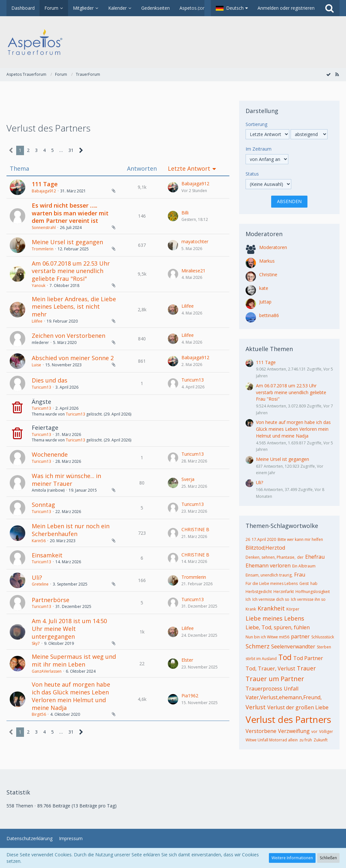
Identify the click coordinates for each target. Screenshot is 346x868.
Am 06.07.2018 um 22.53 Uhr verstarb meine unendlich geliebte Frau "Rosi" (71, 271)
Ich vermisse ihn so (308, 599)
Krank (251, 609)
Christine (268, 274)
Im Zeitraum (259, 149)
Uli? (37, 577)
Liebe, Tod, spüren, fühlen (278, 627)
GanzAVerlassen (47, 671)
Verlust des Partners (288, 719)
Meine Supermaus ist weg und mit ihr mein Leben (74, 660)
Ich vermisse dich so (271, 599)
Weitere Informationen (292, 858)
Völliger (326, 731)
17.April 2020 (264, 539)
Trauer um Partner (275, 679)
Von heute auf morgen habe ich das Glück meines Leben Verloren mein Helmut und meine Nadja (71, 696)
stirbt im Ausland (261, 659)
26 (248, 539)
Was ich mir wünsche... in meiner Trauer (66, 480)
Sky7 (36, 643)
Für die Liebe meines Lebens (272, 583)
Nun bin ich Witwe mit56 (267, 637)
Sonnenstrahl (44, 228)
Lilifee (37, 321)
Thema (19, 169)
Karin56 (39, 541)
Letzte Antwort (189, 169)
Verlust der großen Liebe (298, 707)
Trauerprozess (264, 689)
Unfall (291, 689)
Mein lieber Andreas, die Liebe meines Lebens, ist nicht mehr (74, 307)
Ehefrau (315, 557)
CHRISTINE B (195, 529)
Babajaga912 (44, 191)
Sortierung (256, 124)
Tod (285, 657)
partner (300, 636)
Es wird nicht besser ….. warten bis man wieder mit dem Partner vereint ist (70, 213)
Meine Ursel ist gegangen (67, 242)
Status (252, 174)
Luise (36, 365)
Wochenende (50, 454)
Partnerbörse (51, 600)
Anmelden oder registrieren (286, 8)
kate (264, 288)
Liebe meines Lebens (275, 618)
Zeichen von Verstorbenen (69, 336)
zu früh (306, 740)
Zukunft (321, 740)
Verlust (256, 707)
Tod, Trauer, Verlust (270, 668)
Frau (300, 575)
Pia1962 (190, 696)
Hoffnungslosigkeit (313, 592)
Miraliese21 (193, 271)
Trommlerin (43, 249)
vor (314, 731)
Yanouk (39, 286)
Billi (185, 213)
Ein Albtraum (304, 566)
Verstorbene (261, 731)
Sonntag (43, 505)
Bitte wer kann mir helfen (300, 539)
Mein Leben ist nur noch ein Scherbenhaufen (71, 530)
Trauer (306, 668)
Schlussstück (323, 637)
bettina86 (269, 315)
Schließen (328, 858)
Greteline (40, 584)
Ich (248, 599)
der (300, 557)
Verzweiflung (294, 731)
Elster (187, 660)
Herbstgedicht (259, 592)
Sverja (188, 479)
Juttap (265, 302)
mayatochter (195, 241)
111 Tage (45, 184)
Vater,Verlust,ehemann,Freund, (284, 697)
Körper (293, 609)
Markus (267, 261)
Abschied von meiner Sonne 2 (73, 358)
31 (71, 150)
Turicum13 (41, 387)
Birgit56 (39, 714)
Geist (304, 583)
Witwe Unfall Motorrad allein (272, 740)
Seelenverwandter (293, 646)
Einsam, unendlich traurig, (269, 575)
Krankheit (271, 608)
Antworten (142, 169)
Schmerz (258, 646)
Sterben (324, 647)
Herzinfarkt (284, 592)
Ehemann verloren (268, 565)
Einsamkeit (47, 555)
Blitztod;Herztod (265, 548)
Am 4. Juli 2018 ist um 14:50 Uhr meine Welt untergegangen (69, 628)
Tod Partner (308, 658)
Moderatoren (273, 247)
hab (314, 583)
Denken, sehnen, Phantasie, (271, 557)
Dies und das (50, 380)
